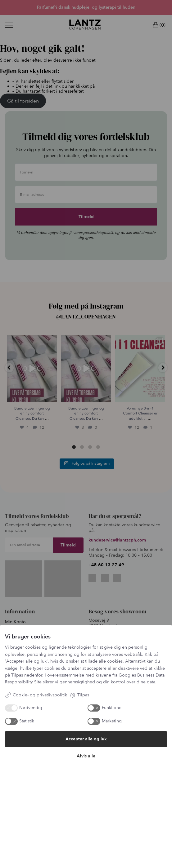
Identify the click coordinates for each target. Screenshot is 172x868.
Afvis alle (86, 756)
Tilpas (79, 695)
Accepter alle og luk (86, 739)
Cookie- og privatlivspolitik (36, 695)
